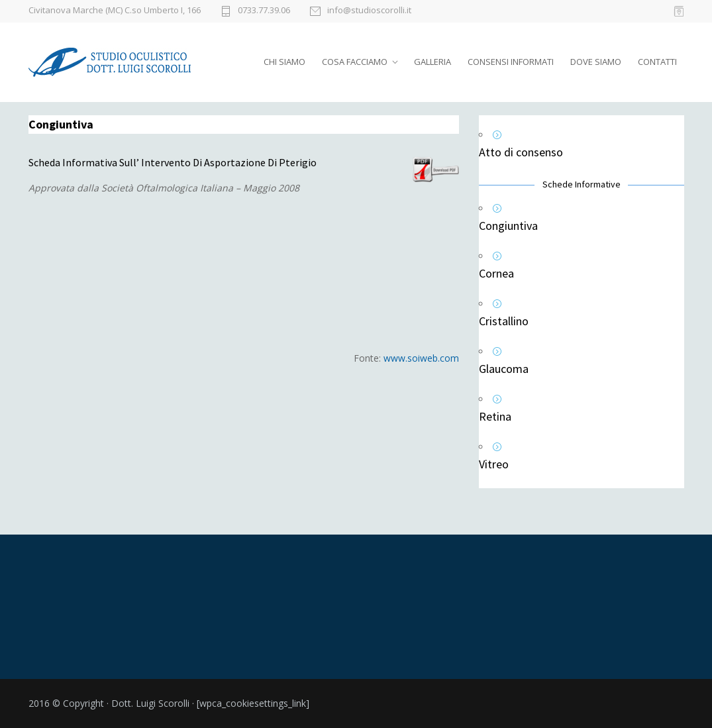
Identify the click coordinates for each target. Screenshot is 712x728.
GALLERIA (432, 62)
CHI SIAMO (284, 62)
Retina (495, 416)
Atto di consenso (521, 152)
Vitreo (494, 464)
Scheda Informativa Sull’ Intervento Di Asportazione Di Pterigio (173, 162)
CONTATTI (657, 62)
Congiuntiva (508, 226)
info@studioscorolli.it (369, 11)
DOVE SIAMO (596, 62)
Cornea (496, 273)
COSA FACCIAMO (355, 62)
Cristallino (504, 321)
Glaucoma (504, 369)
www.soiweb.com (421, 358)
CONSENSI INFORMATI (511, 62)
